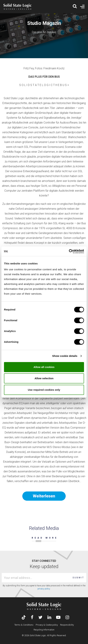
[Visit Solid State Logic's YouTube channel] (58, 618)
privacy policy (44, 589)
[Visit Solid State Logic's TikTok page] (24, 618)
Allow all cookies (44, 367)
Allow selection (44, 378)
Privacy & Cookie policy (47, 625)
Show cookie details (65, 356)
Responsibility (67, 625)
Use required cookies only (44, 390)
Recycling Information (44, 630)
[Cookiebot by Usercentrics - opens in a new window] (69, 251)
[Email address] (36, 578)
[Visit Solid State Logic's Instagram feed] (67, 618)
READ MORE (45, 538)
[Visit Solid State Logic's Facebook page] (32, 618)
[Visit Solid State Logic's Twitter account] (40, 618)
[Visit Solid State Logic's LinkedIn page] (49, 618)
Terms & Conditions (24, 625)
